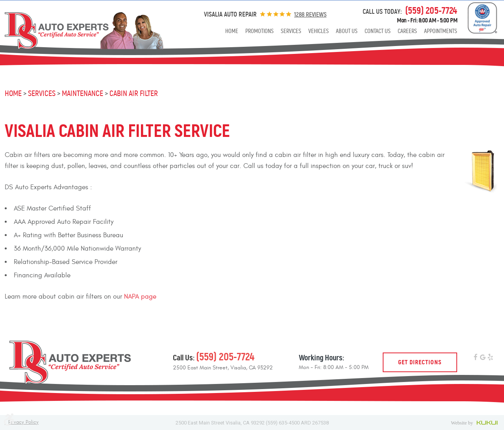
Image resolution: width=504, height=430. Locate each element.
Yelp (490, 358)
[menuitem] (232, 31)
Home (232, 31)
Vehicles (319, 31)
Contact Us (378, 31)
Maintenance (82, 93)
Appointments (441, 31)
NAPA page (140, 297)
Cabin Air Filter (134, 93)
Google (483, 358)
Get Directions (420, 362)
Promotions (259, 31)
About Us (347, 31)
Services (291, 31)
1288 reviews (310, 14)
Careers (407, 31)
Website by (475, 423)
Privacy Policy (23, 422)
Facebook (475, 358)
